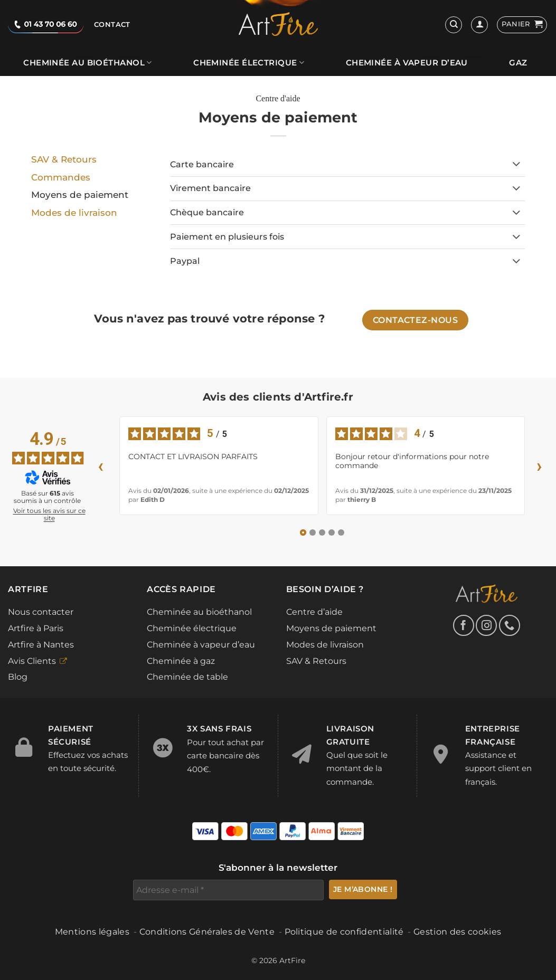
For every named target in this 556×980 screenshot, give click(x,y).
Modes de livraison (74, 213)
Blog (18, 677)
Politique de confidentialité (344, 932)
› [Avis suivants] (540, 466)
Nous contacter (41, 612)
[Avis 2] (313, 532)
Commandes (61, 177)
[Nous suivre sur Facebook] (464, 625)
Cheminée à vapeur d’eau (407, 63)
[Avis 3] (322, 532)
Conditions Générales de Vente (207, 932)
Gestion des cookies (457, 932)
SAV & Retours (64, 159)
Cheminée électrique (249, 63)
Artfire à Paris (36, 628)
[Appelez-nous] (510, 625)
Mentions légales (92, 932)
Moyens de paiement (331, 628)
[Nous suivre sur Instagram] (486, 625)
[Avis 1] (303, 532)
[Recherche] (454, 25)
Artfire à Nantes (41, 645)
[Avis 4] (332, 532)
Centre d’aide (314, 612)
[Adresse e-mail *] (228, 890)
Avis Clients (32, 661)
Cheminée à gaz (181, 661)
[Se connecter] (479, 25)
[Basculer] (517, 165)
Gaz (518, 63)
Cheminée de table (187, 677)
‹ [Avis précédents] (101, 466)
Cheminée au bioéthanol (87, 63)
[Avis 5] (341, 532)
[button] (522, 25)
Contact (112, 25)
